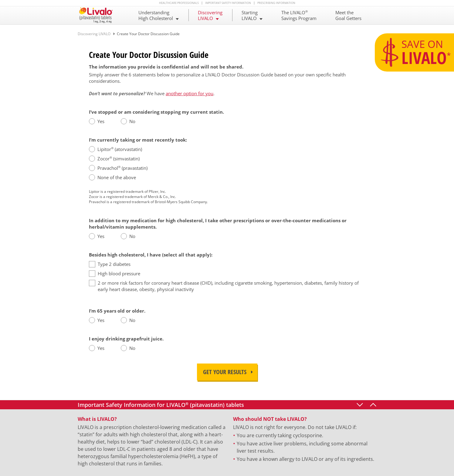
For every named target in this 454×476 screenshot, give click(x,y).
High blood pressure (119, 273)
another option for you (190, 93)
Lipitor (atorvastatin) (120, 149)
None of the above (117, 177)
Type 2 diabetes (114, 264)
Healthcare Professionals (179, 3)
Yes (101, 121)
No (132, 121)
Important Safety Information (228, 3)
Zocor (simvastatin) (119, 159)
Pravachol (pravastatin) (122, 168)
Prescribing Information (276, 3)
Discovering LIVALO (94, 34)
